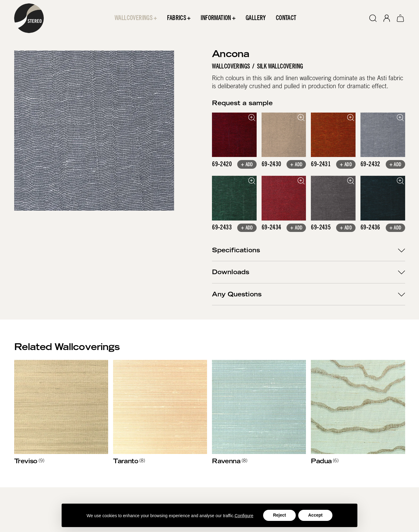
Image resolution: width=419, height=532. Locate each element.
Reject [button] (279, 515)
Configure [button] (244, 516)
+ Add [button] (247, 165)
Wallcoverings (231, 67)
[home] (29, 18)
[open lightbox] (234, 135)
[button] (136, 18)
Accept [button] (315, 515)
